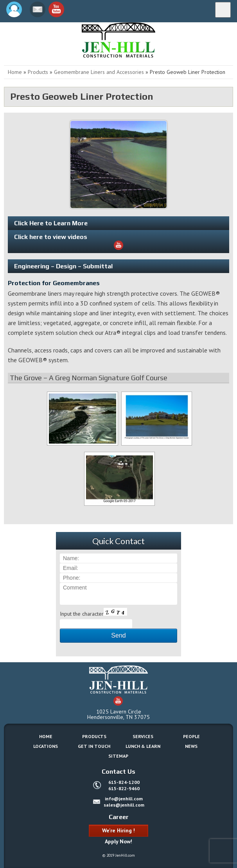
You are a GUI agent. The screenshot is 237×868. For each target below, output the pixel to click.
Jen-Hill (39, 40)
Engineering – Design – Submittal (63, 266)
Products (38, 72)
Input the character (82, 614)
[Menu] (223, 10)
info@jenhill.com (124, 799)
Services (143, 736)
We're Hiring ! (118, 830)
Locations (46, 746)
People (191, 736)
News (191, 746)
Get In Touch (94, 746)
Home (15, 72)
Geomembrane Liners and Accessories (99, 72)
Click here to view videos (69, 242)
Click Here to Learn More (51, 223)
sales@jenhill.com (124, 805)
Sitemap (118, 756)
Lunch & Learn (143, 746)
